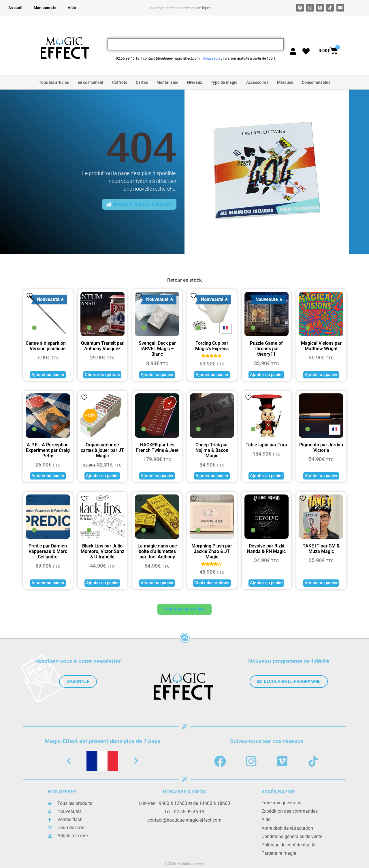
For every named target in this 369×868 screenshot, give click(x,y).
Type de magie (224, 82)
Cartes (142, 82)
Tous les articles (54, 82)
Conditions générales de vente (292, 836)
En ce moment (91, 82)
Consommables (316, 82)
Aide (72, 8)
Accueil (15, 8)
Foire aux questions (281, 803)
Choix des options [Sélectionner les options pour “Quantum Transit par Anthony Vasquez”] (102, 375)
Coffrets (120, 82)
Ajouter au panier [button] (48, 375)
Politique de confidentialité (288, 845)
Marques (285, 82)
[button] (69, 761)
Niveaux (195, 82)
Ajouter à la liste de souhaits (30, 296)
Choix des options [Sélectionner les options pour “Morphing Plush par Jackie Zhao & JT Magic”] (212, 583)
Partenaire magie (279, 853)
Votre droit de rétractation (287, 828)
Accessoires (257, 82)
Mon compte (45, 8)
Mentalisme (167, 82)
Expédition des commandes (290, 811)
